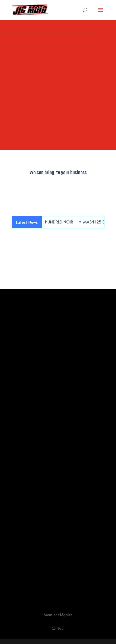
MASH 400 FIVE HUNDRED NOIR (45, 222)
